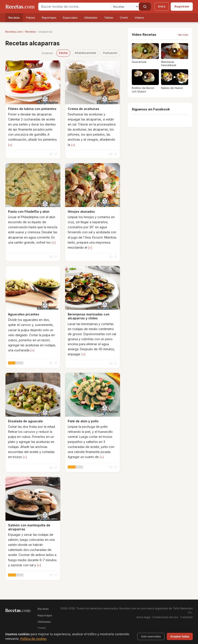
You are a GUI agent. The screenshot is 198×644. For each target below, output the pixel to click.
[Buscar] (145, 7)
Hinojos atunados (81, 211)
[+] (10, 145)
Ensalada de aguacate (25, 421)
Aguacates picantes (24, 314)
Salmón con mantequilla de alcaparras (29, 527)
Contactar (187, 617)
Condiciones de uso (165, 617)
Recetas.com (14, 32)
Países (31, 18)
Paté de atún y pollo (83, 421)
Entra (162, 6)
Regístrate (182, 6)
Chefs (124, 18)
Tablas (109, 18)
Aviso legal (143, 617)
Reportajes (49, 18)
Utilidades (91, 18)
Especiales (70, 18)
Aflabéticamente (85, 53)
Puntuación (110, 53)
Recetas (14, 18)
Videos (139, 18)
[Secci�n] (125, 7)
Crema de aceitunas (83, 109)
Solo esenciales (151, 636)
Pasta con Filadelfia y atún (29, 211)
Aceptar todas (180, 636)
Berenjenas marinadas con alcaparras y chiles (89, 316)
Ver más (183, 35)
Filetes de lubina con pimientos (32, 109)
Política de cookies (34, 639)
